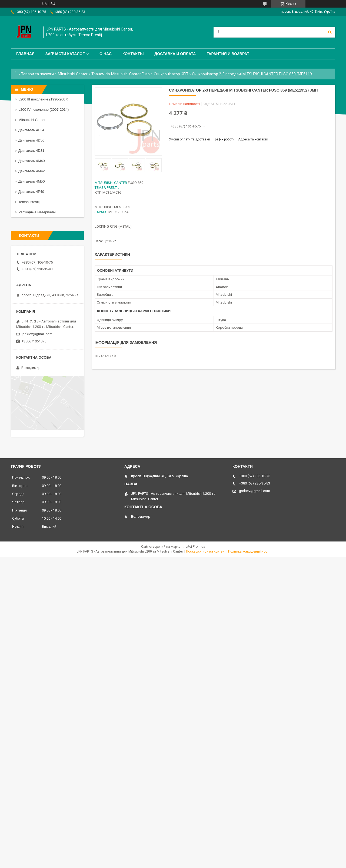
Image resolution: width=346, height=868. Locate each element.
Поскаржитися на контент (206, 551)
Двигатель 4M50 (31, 181)
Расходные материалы (37, 212)
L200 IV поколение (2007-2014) (44, 110)
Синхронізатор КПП (171, 74)
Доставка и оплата (175, 54)
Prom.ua (199, 547)
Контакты (133, 54)
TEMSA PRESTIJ (107, 188)
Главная (25, 54)
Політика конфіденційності (249, 551)
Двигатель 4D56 (31, 140)
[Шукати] (330, 32)
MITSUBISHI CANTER (111, 183)
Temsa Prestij (29, 202)
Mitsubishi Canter (73, 74)
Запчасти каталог (65, 54)
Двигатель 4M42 (31, 171)
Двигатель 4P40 (31, 192)
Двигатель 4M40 (31, 161)
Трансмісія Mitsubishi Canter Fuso (121, 74)
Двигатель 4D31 (31, 151)
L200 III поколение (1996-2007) (43, 99)
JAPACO (101, 212)
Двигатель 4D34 (31, 130)
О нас (106, 54)
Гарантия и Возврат (228, 54)
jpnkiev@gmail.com (37, 334)
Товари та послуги (37, 74)
